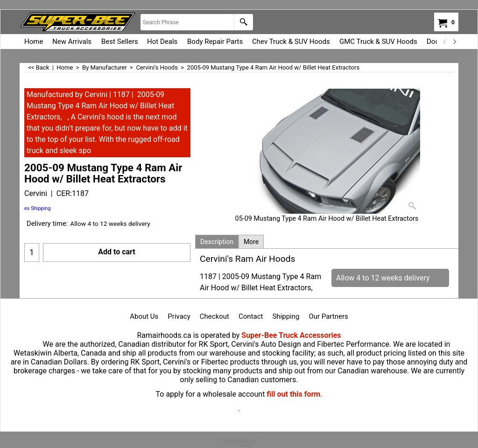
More (251, 242)
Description (217, 242)
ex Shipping (38, 208)
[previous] (445, 42)
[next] (454, 42)
